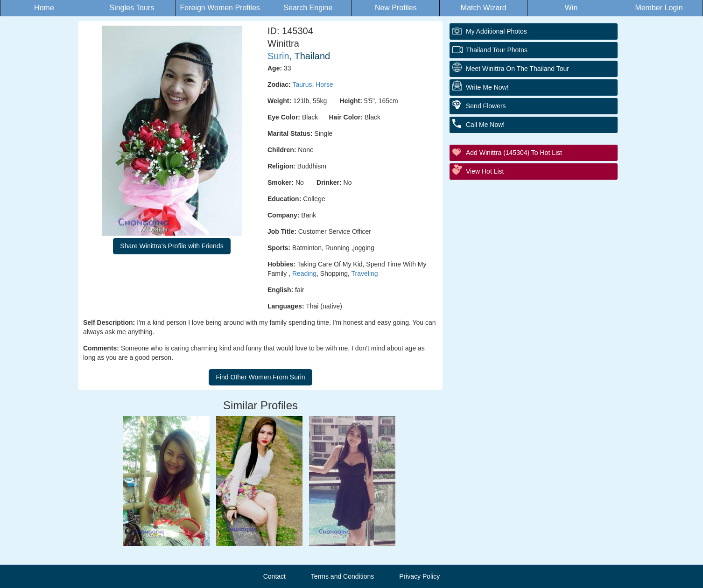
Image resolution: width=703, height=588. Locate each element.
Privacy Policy (419, 576)
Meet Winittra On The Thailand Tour (517, 69)
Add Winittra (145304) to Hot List (514, 153)
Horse (324, 84)
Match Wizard (484, 8)
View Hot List (485, 171)
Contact (274, 576)
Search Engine (308, 8)
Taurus (302, 84)
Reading (304, 273)
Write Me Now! (487, 87)
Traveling (365, 273)
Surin (278, 56)
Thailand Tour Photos (497, 50)
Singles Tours (132, 8)
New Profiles (396, 8)
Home (44, 8)
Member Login (659, 8)
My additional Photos (496, 31)
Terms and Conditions (342, 576)
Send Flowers (486, 106)
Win (571, 8)
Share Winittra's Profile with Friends (172, 246)
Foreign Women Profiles (220, 8)
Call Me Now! (485, 125)
